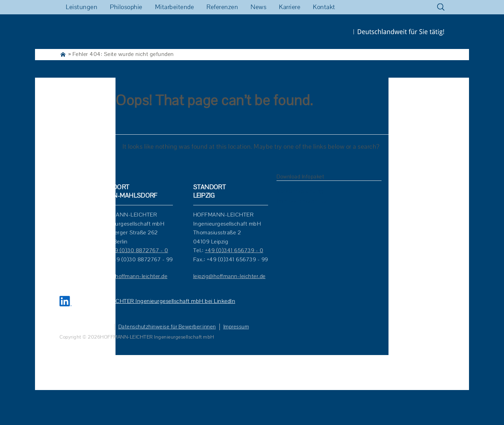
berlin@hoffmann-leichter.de (132, 276)
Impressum (236, 327)
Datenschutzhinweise (85, 327)
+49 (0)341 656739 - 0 (234, 250)
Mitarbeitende (175, 7)
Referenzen (222, 7)
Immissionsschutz (302, 201)
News (258, 7)
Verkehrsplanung (300, 191)
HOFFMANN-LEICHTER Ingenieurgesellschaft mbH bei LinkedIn (154, 301)
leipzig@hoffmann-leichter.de (229, 276)
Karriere (290, 7)
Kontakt (324, 7)
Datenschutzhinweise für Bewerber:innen (167, 327)
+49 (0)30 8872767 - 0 (138, 250)
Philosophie (126, 7)
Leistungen (82, 7)
